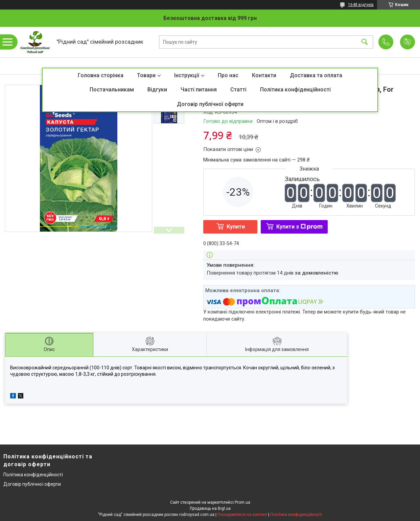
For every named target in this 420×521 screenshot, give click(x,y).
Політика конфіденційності (295, 90)
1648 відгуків (361, 5)
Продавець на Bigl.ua (210, 508)
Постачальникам (112, 90)
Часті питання (199, 90)
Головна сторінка (101, 75)
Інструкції (187, 75)
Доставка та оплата (316, 75)
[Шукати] (365, 42)
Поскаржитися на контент (242, 515)
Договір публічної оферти (210, 104)
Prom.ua (242, 502)
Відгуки (157, 90)
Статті (238, 90)
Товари (146, 75)
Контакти (264, 75)
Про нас (228, 75)
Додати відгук (407, 42)
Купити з (299, 227)
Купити (236, 227)
